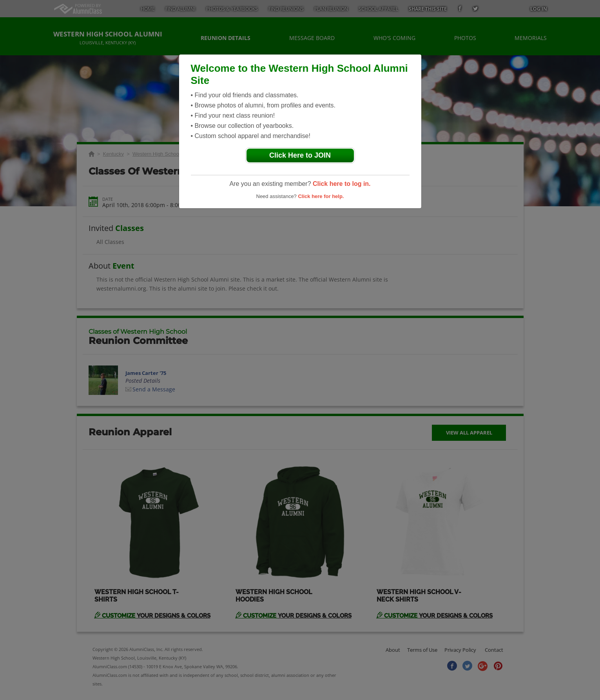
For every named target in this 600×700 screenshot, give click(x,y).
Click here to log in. (342, 184)
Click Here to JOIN (300, 155)
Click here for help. (321, 196)
